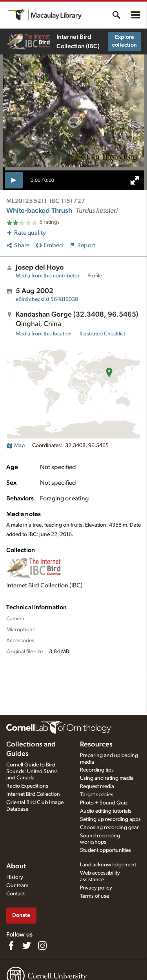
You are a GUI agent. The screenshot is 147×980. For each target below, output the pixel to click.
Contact (15, 894)
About (16, 866)
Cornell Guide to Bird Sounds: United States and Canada (32, 772)
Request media (97, 786)
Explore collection (124, 41)
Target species (97, 795)
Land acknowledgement (108, 865)
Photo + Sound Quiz (104, 803)
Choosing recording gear (109, 828)
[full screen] (135, 180)
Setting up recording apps (110, 819)
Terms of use (94, 896)
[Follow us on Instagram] (42, 946)
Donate (21, 915)
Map (15, 446)
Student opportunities (105, 850)
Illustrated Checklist (102, 334)
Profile (95, 276)
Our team (17, 886)
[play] (14, 180)
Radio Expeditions (27, 786)
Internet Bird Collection (33, 794)
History (15, 877)
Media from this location (44, 334)
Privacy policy (96, 888)
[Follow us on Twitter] (27, 946)
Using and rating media (107, 778)
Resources (96, 745)
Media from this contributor (48, 276)
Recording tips (97, 770)
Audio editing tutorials (106, 811)
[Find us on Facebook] (11, 946)
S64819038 (47, 299)
